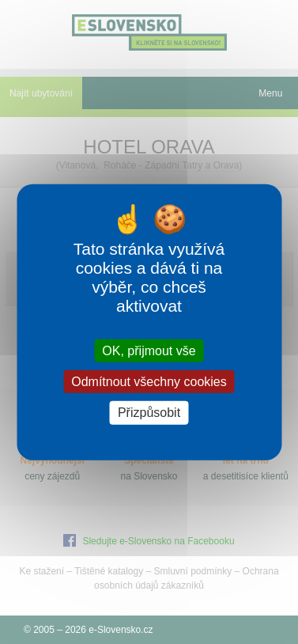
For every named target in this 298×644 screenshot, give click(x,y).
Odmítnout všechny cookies (149, 382)
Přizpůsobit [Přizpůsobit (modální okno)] (149, 413)
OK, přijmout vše (149, 351)
